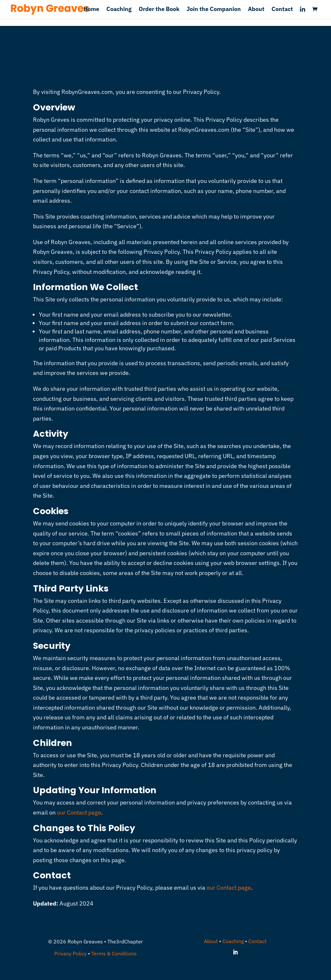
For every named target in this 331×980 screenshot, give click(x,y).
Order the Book (159, 10)
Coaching (119, 10)
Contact (282, 10)
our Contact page (79, 812)
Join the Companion (214, 10)
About (256, 10)
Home (91, 10)
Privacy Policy (70, 953)
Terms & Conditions (114, 953)
